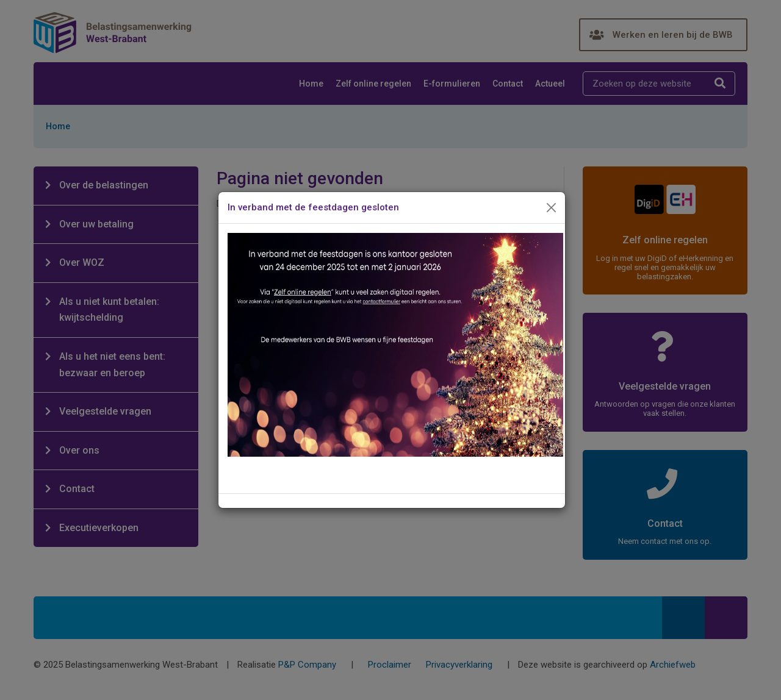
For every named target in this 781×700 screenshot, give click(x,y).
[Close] (552, 208)
